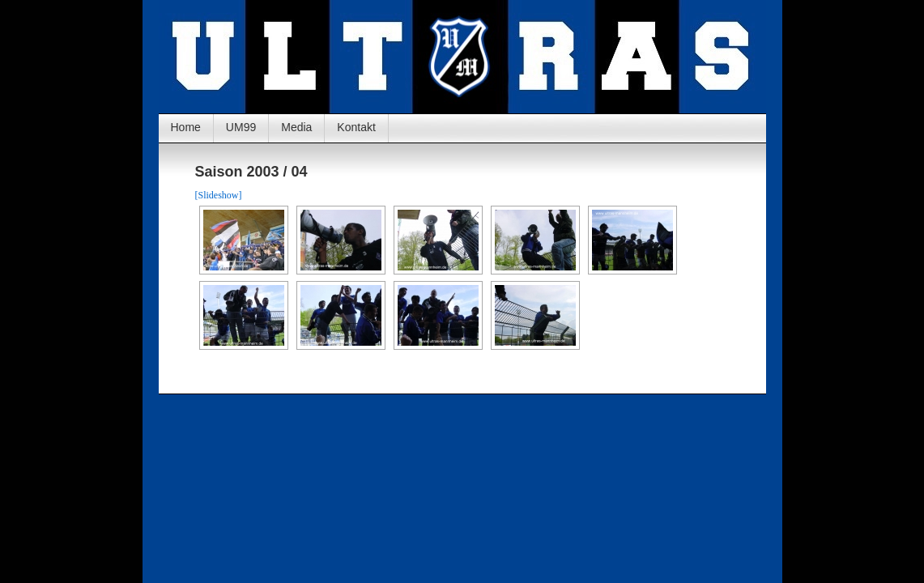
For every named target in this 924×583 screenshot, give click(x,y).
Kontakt (356, 127)
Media (296, 127)
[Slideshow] (219, 195)
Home (186, 127)
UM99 (241, 127)
